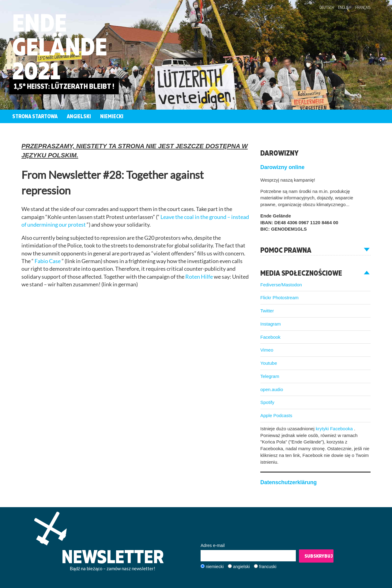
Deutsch (327, 7)
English (345, 7)
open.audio (272, 389)
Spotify (267, 402)
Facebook (270, 337)
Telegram (270, 376)
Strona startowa (35, 116)
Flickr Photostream (279, 298)
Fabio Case (48, 261)
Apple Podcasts (276, 415)
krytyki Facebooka (335, 429)
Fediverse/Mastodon (281, 285)
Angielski (79, 116)
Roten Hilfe (200, 277)
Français (363, 7)
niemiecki (215, 567)
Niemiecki (112, 116)
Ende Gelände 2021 (60, 46)
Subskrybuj (318, 556)
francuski (268, 567)
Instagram (271, 324)
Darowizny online (282, 167)
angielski (241, 567)
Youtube (269, 363)
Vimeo (267, 350)
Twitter (267, 311)
